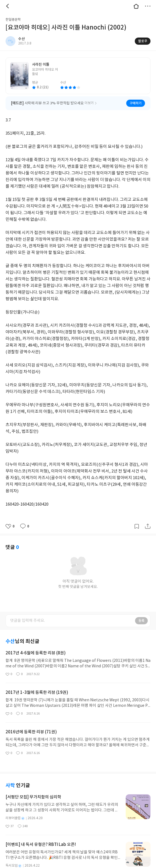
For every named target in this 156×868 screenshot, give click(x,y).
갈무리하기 (137, 526)
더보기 (148, 6)
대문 (136, 6)
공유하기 (148, 526)
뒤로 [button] (8, 6)
